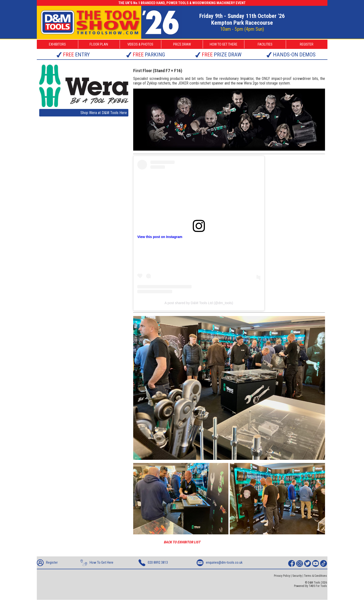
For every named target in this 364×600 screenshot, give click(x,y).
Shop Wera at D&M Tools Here (104, 113)
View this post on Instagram (160, 237)
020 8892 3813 (153, 563)
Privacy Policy (282, 576)
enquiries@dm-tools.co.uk (220, 563)
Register (47, 563)
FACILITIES (265, 44)
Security (297, 576)
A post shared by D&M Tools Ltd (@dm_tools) (199, 303)
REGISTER (307, 44)
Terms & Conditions (315, 576)
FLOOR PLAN (99, 44)
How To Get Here (97, 563)
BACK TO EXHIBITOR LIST (182, 542)
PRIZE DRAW (182, 44)
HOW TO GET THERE (224, 44)
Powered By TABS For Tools (310, 586)
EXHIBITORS (57, 44)
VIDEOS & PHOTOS (140, 44)
